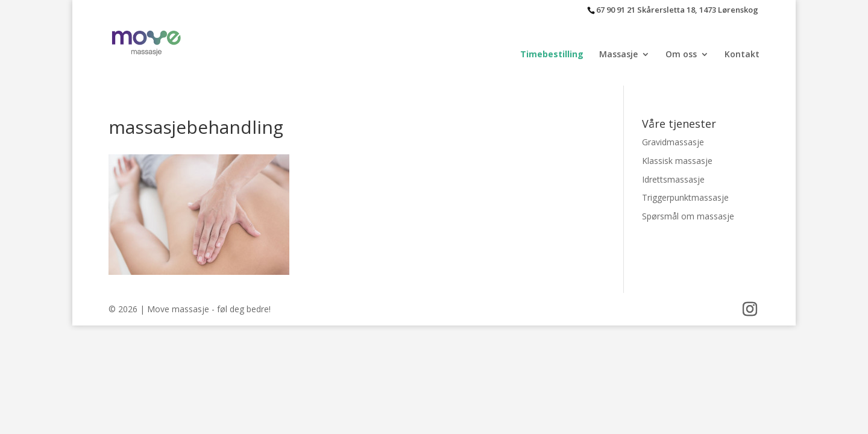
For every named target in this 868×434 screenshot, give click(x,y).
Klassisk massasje (677, 161)
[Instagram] (750, 310)
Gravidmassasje (673, 142)
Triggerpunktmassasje (685, 197)
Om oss (681, 55)
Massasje (618, 55)
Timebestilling (552, 55)
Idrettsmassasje (673, 179)
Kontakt (742, 55)
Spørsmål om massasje (688, 216)
